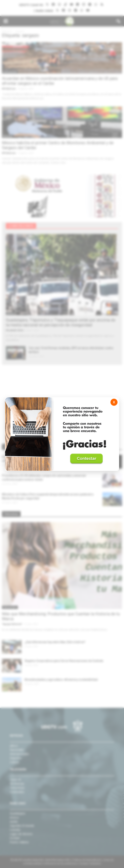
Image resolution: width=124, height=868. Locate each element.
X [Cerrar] (114, 402)
